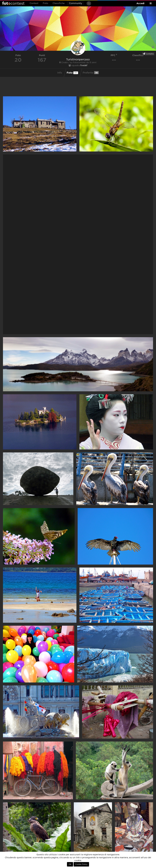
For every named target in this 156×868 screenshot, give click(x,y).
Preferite (91, 73)
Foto (45, 3)
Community (76, 3)
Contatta (148, 54)
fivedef (84, 66)
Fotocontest (13, 3)
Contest (34, 3)
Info (60, 73)
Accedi (140, 3)
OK (70, 864)
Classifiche (59, 3)
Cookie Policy (81, 864)
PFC (114, 55)
